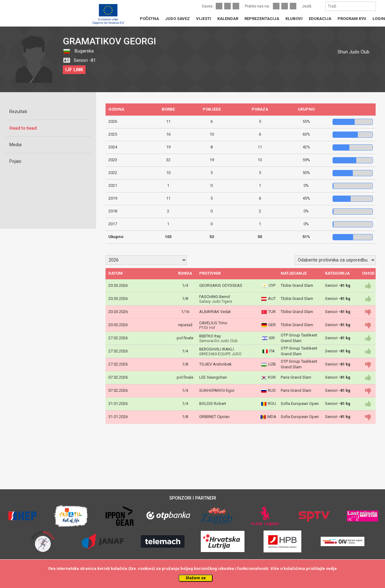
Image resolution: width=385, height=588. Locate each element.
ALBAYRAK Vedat (215, 312)
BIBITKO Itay (210, 336)
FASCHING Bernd (215, 297)
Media (15, 145)
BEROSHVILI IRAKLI (217, 349)
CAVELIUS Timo (213, 323)
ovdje (331, 568)
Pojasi (15, 161)
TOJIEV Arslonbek (215, 364)
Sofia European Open (300, 404)
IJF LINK (74, 70)
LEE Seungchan (213, 377)
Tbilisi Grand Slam (297, 285)
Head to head (23, 128)
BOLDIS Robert (213, 404)
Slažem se (196, 578)
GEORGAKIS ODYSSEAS (221, 285)
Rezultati (18, 112)
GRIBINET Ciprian (214, 417)
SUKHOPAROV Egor (217, 390)
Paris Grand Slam (296, 377)
